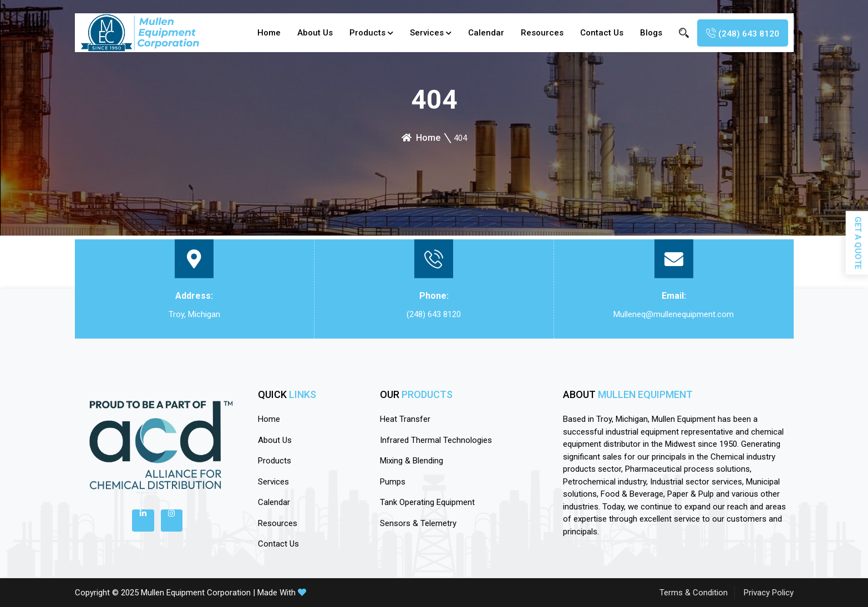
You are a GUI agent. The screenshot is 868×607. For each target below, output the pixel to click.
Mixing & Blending (412, 461)
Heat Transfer (405, 419)
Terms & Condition (694, 593)
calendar (486, 33)
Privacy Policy (769, 593)
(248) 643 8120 (434, 314)
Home (269, 33)
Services (427, 33)
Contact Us (602, 33)
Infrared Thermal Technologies (436, 440)
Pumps (393, 482)
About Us (315, 33)
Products (367, 33)
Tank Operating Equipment (427, 502)
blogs (651, 33)
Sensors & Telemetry (418, 523)
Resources (542, 33)
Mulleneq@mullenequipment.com (674, 314)
